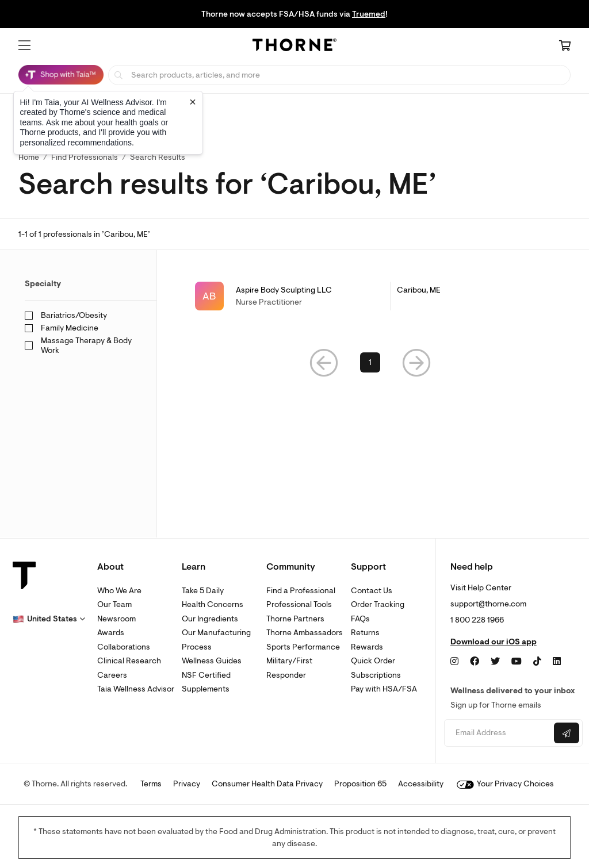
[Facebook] (475, 662)
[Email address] (498, 733)
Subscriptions (376, 675)
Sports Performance (303, 647)
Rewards (367, 647)
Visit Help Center (481, 588)
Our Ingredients (210, 619)
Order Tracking (378, 604)
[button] (24, 45)
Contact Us (372, 591)
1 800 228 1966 (477, 620)
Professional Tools (299, 604)
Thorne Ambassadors (305, 633)
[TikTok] (537, 662)
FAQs (360, 619)
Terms (151, 784)
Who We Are (119, 591)
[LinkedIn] (557, 662)
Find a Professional (301, 591)
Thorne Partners (295, 619)
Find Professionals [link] (85, 157)
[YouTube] (517, 662)
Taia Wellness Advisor (136, 689)
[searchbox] (339, 75)
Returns (365, 633)
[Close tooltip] (193, 102)
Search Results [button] (158, 157)
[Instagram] (454, 662)
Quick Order (373, 661)
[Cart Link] (565, 47)
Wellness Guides (212, 661)
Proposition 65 (360, 784)
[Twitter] (495, 662)
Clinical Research (129, 661)
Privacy (187, 784)
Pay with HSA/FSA (384, 689)
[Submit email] (567, 733)
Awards (111, 633)
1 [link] (370, 362)
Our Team (114, 604)
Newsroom (116, 619)
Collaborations (124, 647)
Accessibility (421, 784)
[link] (370, 296)
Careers (112, 675)
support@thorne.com (488, 604)
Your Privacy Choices (505, 784)
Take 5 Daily (203, 591)
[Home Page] (294, 47)
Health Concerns (213, 604)
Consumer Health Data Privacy (267, 784)
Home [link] (29, 157)
